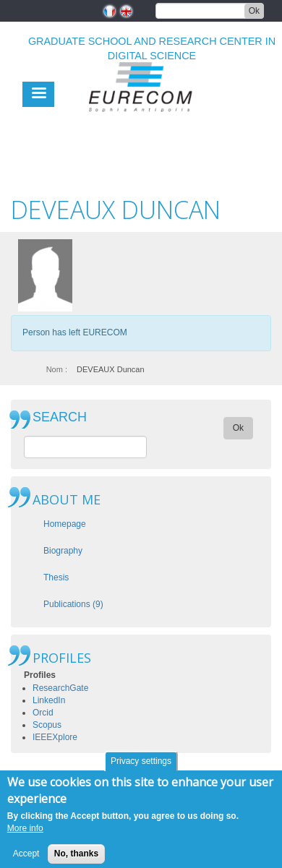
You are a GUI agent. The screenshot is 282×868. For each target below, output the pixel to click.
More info (25, 835)
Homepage (65, 524)
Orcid (43, 713)
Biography (63, 551)
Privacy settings (141, 768)
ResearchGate (60, 688)
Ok (254, 11)
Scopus (47, 725)
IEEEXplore (55, 737)
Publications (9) (73, 604)
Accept (26, 859)
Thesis (56, 577)
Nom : (57, 369)
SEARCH (60, 417)
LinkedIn (49, 700)
